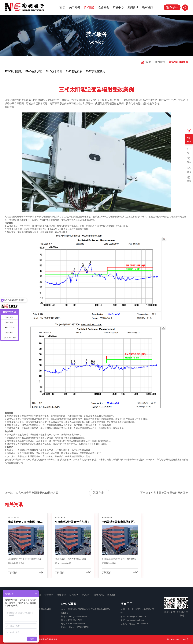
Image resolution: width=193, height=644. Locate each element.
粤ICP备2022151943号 (177, 639)
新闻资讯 (133, 7)
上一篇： (32, 493)
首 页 (62, 7)
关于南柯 (75, 7)
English (174, 7)
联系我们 (147, 7)
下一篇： (164, 493)
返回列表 (99, 493)
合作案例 (104, 7)
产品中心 (118, 7)
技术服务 (89, 7)
